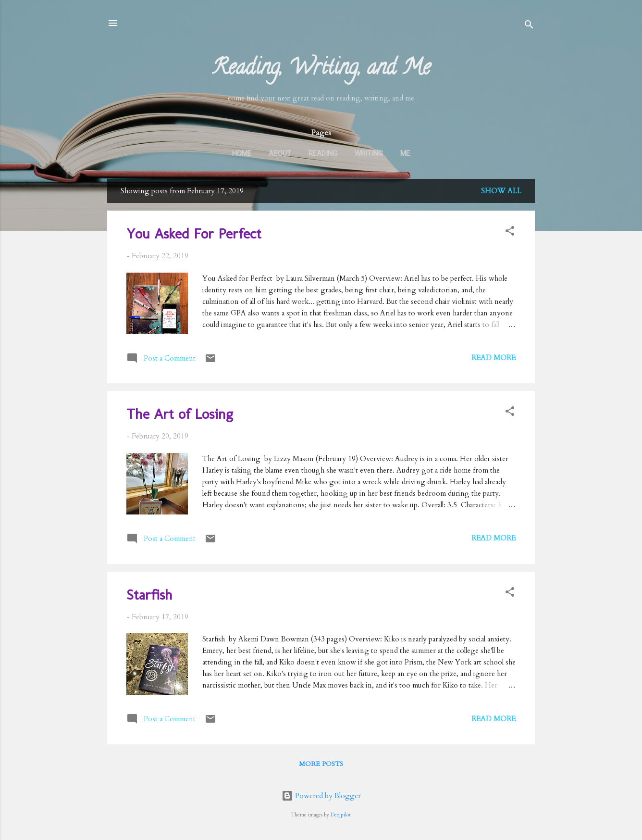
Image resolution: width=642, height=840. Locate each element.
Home (242, 153)
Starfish (149, 595)
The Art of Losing (180, 414)
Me (405, 153)
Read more (494, 358)
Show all (501, 191)
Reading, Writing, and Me (321, 70)
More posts (321, 764)
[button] (510, 232)
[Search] (529, 26)
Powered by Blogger (321, 796)
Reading (323, 153)
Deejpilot (341, 815)
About (280, 153)
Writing (369, 153)
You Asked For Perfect (194, 234)
